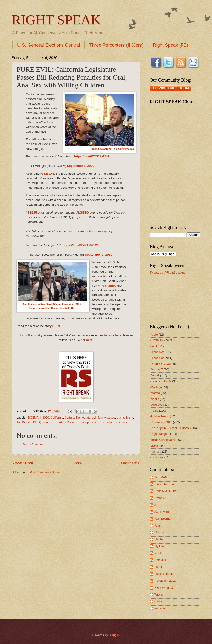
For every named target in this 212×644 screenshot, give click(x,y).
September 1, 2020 (81, 166)
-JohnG (155, 375)
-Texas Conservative (163, 440)
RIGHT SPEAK (56, 20)
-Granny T (156, 369)
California (57, 417)
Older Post (131, 463)
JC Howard (162, 512)
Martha (159, 539)
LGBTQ (36, 422)
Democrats (83, 417)
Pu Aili (158, 567)
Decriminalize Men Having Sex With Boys (53, 308)
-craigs (154, 446)
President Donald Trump (70, 422)
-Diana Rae (157, 352)
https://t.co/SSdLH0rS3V (80, 245)
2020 (46, 417)
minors (47, 422)
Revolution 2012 (165, 581)
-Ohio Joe (156, 405)
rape (118, 422)
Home (77, 463)
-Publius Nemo (159, 416)
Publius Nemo (163, 574)
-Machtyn (156, 387)
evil (94, 417)
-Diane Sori (157, 358)
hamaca (160, 608)
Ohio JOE (161, 560)
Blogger (114, 635)
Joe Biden (23, 422)
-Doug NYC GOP (161, 364)
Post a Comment (33, 444)
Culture (70, 417)
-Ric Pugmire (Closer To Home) (170, 428)
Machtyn (160, 532)
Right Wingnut (164, 588)
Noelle (159, 553)
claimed (111, 286)
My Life (159, 546)
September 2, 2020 (99, 255)
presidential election (100, 422)
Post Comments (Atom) (45, 472)
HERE (57, 326)
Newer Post (22, 463)
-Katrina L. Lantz (160, 381)
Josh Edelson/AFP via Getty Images (113, 149)
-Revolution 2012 (161, 422)
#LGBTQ (82, 212)
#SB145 (31, 212)
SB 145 (49, 174)
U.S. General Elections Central (49, 45)
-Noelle (154, 399)
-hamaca (155, 452)
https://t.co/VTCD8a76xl (91, 156)
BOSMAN (161, 477)
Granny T (160, 498)
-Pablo (154, 411)
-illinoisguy (157, 457)
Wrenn (159, 594)
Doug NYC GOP (165, 491)
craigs (158, 601)
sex (125, 422)
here (107, 335)
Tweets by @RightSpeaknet (168, 272)
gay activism (125, 417)
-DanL (154, 346)
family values (106, 417)
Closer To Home (165, 484)
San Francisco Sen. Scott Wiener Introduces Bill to (53, 304)
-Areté (154, 335)
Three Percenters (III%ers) (116, 45)
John (158, 526)
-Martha (155, 393)
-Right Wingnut (159, 434)
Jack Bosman (163, 519)
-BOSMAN (34, 417)
